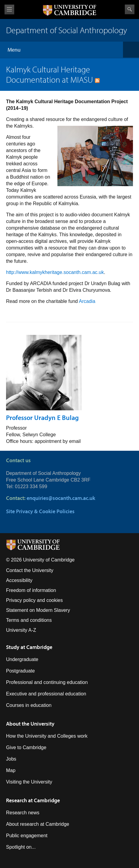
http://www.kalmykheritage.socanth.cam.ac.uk (55, 272)
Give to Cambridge (26, 747)
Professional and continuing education (47, 682)
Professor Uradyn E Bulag (42, 418)
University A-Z (21, 630)
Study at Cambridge (29, 647)
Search (130, 9)
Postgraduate (20, 671)
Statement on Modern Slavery (38, 610)
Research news (23, 813)
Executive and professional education (46, 694)
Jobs (11, 759)
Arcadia (87, 301)
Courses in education (29, 705)
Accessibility (19, 580)
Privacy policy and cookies (34, 600)
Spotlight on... (21, 847)
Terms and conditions (29, 620)
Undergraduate (22, 659)
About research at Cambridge (38, 824)
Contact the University (30, 570)
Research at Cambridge (33, 800)
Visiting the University (29, 782)
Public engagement (27, 836)
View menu (9, 10)
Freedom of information (31, 590)
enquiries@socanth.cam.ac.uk (61, 498)
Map (11, 770)
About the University (30, 724)
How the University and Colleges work (47, 736)
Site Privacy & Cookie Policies (40, 511)
